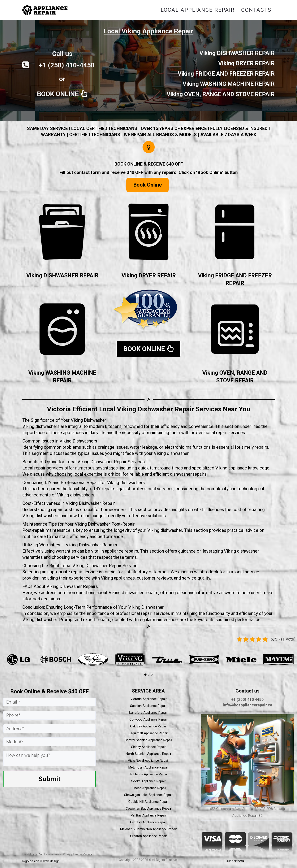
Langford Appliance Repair (148, 713)
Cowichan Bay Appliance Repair (148, 809)
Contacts (256, 10)
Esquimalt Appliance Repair (148, 733)
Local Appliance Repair (198, 10)
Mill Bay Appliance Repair (148, 815)
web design (51, 861)
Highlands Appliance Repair (148, 774)
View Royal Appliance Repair (148, 761)
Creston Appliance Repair (148, 836)
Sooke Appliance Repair (148, 781)
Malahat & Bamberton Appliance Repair (148, 829)
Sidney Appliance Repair (148, 747)
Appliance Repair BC (248, 816)
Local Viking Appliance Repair (149, 31)
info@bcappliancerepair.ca (248, 705)
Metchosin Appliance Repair (148, 767)
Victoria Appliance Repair (148, 699)
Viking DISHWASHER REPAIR (62, 276)
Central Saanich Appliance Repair (148, 740)
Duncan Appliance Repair (148, 788)
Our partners (235, 861)
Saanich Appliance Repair (148, 706)
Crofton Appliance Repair (148, 822)
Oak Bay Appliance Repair (148, 726)
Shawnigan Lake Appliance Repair (148, 795)
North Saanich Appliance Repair (148, 754)
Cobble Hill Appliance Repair (148, 802)
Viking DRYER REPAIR (149, 276)
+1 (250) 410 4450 (247, 699)
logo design (31, 861)
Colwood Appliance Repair (148, 719)
